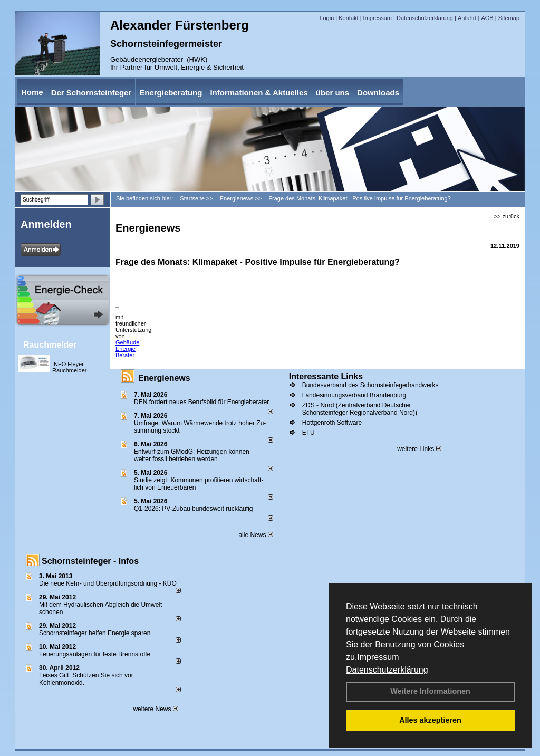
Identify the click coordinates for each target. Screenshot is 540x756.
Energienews (164, 378)
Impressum (378, 657)
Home (32, 92)
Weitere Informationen (430, 691)
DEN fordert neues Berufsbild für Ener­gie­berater (201, 402)
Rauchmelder (50, 345)
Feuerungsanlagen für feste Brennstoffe (95, 654)
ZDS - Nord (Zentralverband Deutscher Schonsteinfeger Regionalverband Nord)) (360, 409)
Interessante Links (326, 376)
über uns (332, 93)
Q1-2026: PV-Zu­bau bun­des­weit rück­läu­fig (193, 509)
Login (327, 18)
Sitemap (509, 18)
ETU (308, 433)
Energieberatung (171, 93)
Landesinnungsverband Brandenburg (354, 395)
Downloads (378, 93)
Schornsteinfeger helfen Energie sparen (95, 633)
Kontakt (348, 18)
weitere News (155, 709)
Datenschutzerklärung (387, 670)
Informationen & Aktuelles (259, 93)
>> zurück (507, 216)
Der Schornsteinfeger (91, 93)
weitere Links (419, 449)
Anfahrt (467, 18)
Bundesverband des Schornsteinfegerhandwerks (370, 385)
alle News (255, 535)
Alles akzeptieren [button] (430, 720)
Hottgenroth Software (332, 423)
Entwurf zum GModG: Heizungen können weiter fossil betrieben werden (192, 455)
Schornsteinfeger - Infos (90, 561)
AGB (487, 18)
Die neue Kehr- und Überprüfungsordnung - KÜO (108, 583)
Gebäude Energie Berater (127, 349)
